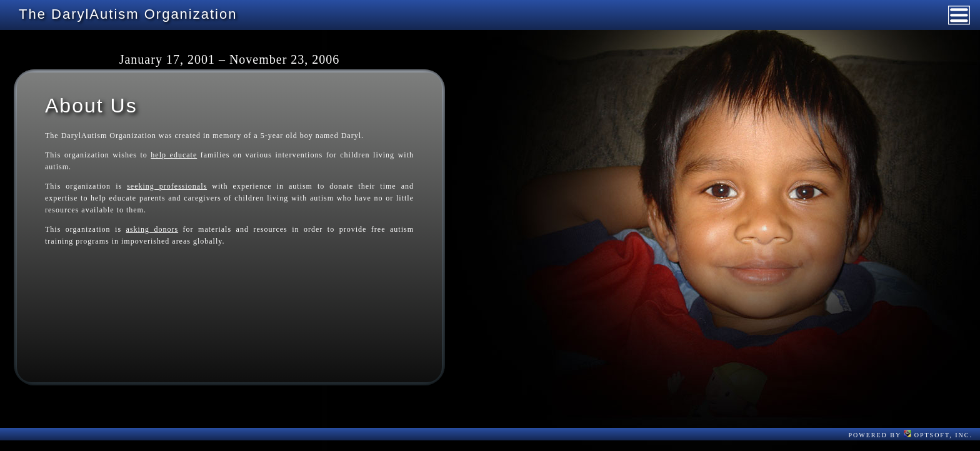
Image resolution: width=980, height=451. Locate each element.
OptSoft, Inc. (938, 435)
